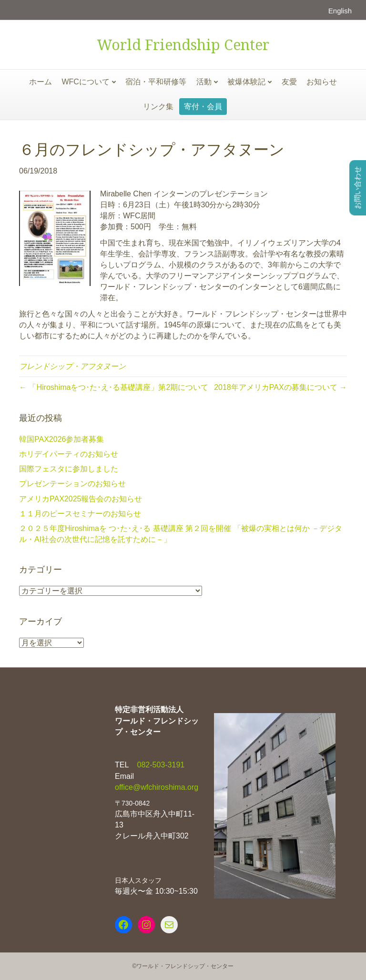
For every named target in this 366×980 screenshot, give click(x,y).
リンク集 (158, 107)
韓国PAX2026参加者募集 (61, 439)
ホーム (41, 82)
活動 (204, 82)
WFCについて (85, 82)
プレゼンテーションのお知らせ (72, 484)
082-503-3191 (160, 765)
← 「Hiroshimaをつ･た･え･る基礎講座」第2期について (114, 387)
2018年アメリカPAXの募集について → (280, 387)
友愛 (289, 82)
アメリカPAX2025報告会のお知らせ (81, 499)
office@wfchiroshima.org (157, 787)
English (340, 11)
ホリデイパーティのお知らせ (69, 454)
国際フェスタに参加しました (69, 469)
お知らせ (322, 82)
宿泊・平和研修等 (156, 82)
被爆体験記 (246, 82)
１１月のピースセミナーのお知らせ (80, 514)
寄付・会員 (203, 107)
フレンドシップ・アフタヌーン (72, 366)
